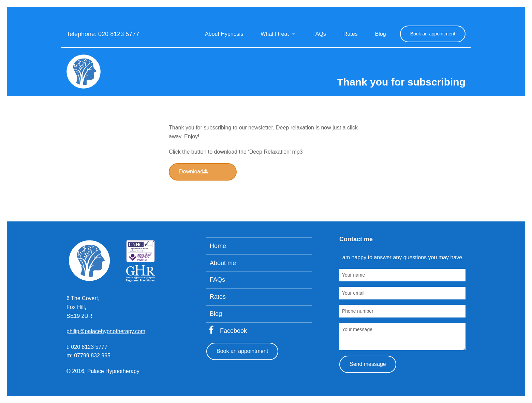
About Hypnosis (224, 34)
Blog (381, 34)
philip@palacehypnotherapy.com (106, 331)
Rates (351, 34)
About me (223, 263)
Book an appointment (433, 34)
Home (218, 246)
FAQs (319, 34)
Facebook (233, 331)
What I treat (275, 34)
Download (194, 172)
